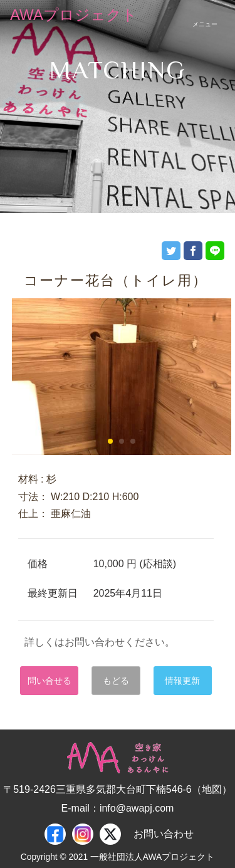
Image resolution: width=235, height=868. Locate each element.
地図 (212, 789)
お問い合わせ (164, 834)
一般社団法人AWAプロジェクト (152, 857)
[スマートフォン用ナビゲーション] (205, 15)
